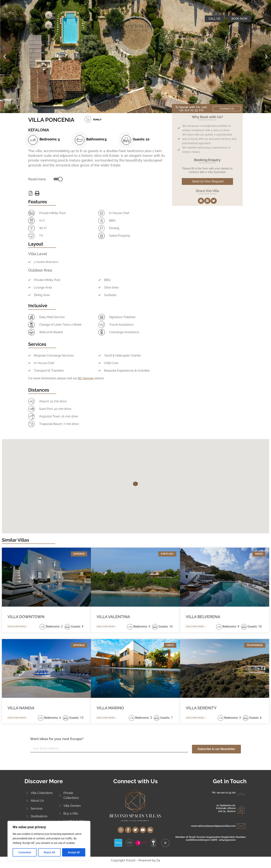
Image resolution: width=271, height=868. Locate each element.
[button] (5, 57)
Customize (25, 852)
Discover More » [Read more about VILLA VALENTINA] (107, 627)
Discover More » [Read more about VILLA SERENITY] (196, 718)
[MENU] (11, 19)
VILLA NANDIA (21, 708)
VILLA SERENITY (201, 708)
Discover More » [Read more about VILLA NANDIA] (18, 718)
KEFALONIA (39, 130)
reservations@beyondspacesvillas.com (213, 826)
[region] (49, 841)
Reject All (49, 852)
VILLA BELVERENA (203, 617)
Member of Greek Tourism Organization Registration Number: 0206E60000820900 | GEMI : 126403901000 (211, 839)
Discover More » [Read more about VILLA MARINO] (107, 718)
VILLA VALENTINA (113, 617)
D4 (158, 860)
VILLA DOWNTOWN (26, 617)
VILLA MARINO (110, 708)
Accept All (74, 852)
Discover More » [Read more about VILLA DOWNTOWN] (18, 627)
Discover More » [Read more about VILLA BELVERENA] (196, 627)
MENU (20, 19)
